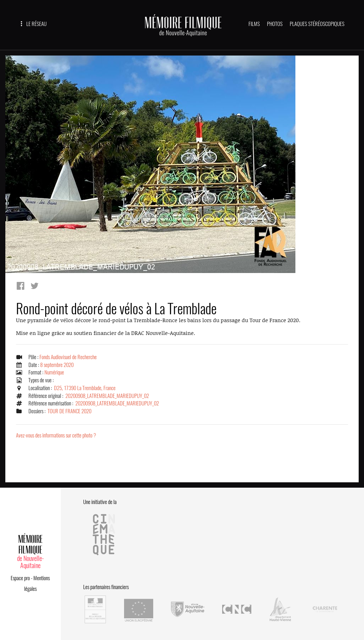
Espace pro (20, 578)
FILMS (254, 24)
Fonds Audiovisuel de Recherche (68, 357)
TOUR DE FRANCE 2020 (69, 411)
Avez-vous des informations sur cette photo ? (56, 435)
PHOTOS (275, 24)
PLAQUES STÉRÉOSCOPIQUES (317, 24)
